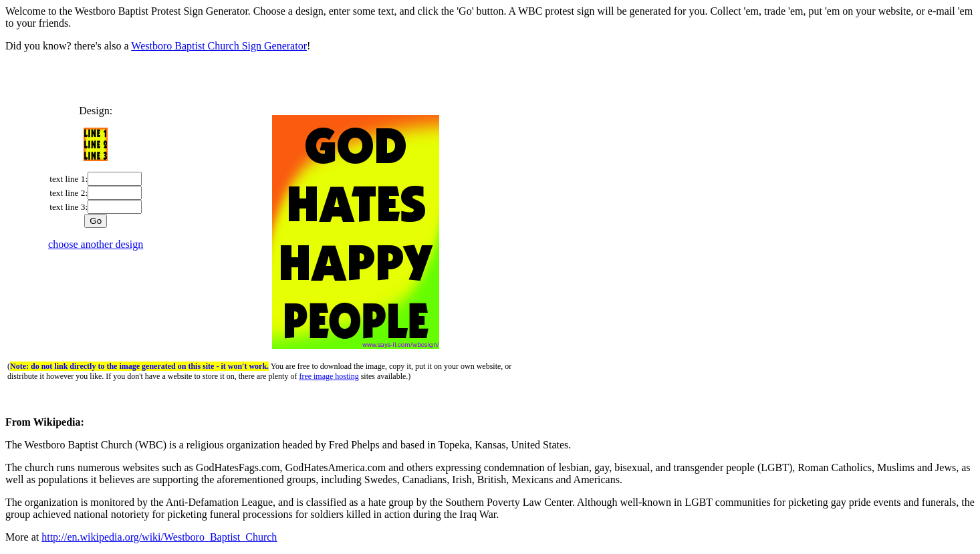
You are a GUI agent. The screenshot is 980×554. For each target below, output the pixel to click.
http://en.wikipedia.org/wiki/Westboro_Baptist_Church (159, 537)
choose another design (96, 244)
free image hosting (329, 376)
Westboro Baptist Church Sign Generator (219, 46)
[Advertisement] (490, 83)
